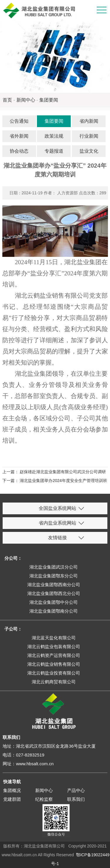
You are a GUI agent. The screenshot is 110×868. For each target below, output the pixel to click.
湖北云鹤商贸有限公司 (54, 682)
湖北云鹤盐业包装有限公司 (54, 647)
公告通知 (19, 121)
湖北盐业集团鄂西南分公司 (54, 585)
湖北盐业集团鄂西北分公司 (54, 593)
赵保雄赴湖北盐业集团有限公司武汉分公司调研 (63, 472)
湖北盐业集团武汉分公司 (54, 567)
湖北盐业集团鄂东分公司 (54, 576)
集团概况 (12, 790)
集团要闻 (49, 100)
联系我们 (76, 799)
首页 (7, 100)
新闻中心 (26, 100)
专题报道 (54, 151)
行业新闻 (89, 136)
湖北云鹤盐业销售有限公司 (54, 664)
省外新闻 (19, 136)
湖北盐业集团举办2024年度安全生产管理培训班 (63, 481)
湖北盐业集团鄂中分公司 (54, 602)
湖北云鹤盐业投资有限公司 (54, 673)
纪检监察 (44, 799)
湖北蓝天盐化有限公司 (54, 638)
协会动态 (19, 151)
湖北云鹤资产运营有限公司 (54, 655)
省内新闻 (89, 121)
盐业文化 (89, 151)
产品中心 (76, 790)
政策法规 (54, 136)
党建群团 (12, 799)
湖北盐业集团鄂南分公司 (54, 611)
